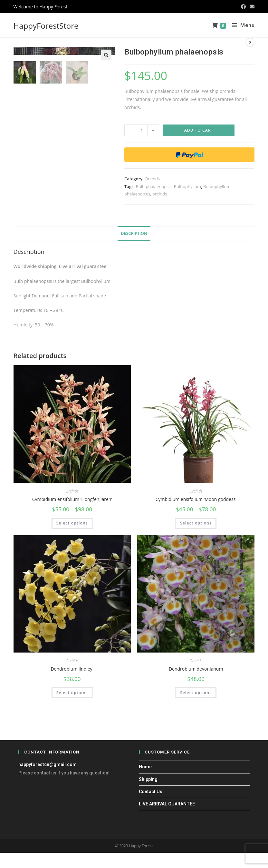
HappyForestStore (46, 26)
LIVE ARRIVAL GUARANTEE (167, 804)
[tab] (134, 234)
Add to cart (199, 130)
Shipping (148, 780)
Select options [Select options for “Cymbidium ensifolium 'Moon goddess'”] (196, 523)
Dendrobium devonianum (196, 669)
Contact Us (151, 792)
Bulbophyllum (187, 186)
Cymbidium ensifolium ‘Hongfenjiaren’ (72, 499)
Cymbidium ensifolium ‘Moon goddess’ (196, 499)
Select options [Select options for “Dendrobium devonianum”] (196, 693)
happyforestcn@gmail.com (48, 765)
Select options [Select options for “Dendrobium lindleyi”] (72, 693)
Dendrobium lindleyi (72, 669)
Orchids (152, 179)
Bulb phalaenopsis (153, 186)
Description (134, 233)
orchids (160, 194)
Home (145, 767)
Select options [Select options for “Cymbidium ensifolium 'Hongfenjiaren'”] (72, 523)
